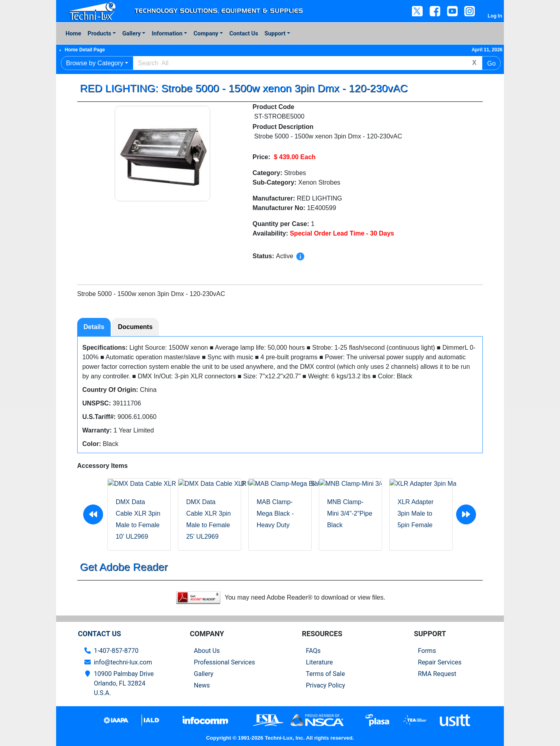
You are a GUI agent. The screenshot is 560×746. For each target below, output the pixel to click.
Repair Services (440, 662)
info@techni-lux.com (123, 662)
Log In (495, 16)
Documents (135, 327)
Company (206, 33)
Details (94, 327)
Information (167, 33)
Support (275, 33)
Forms (427, 651)
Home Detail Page (85, 50)
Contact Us (244, 33)
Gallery (131, 33)
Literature (319, 662)
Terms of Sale (325, 674)
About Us (207, 651)
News (202, 685)
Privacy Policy (325, 685)
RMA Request (437, 674)
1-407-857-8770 (116, 651)
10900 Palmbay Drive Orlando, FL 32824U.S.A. (124, 683)
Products (99, 33)
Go (491, 63)
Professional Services (224, 662)
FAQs (313, 651)
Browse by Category (95, 63)
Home (73, 33)
